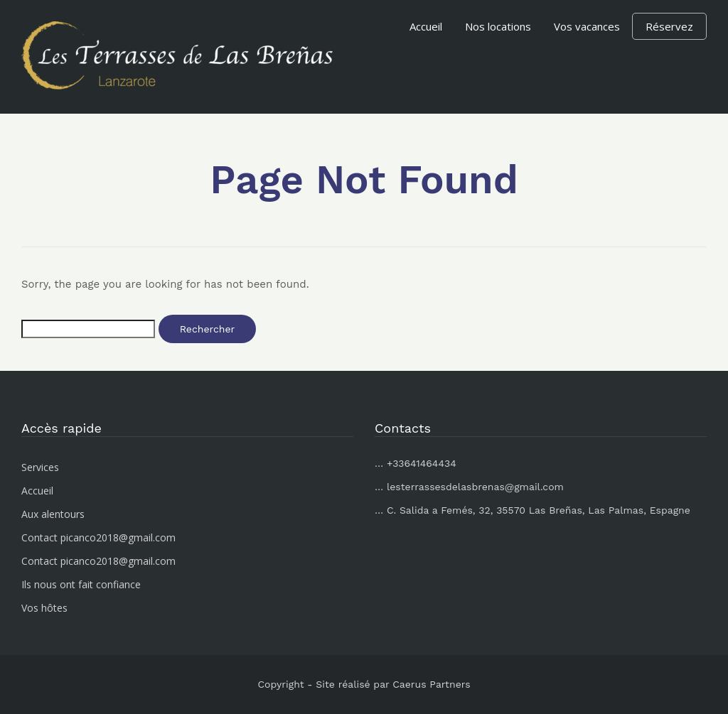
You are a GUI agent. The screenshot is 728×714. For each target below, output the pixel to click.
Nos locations (498, 26)
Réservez (669, 26)
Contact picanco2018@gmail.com (98, 537)
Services (40, 467)
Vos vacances (587, 26)
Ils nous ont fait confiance (81, 584)
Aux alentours (53, 514)
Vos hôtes (44, 608)
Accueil (426, 26)
